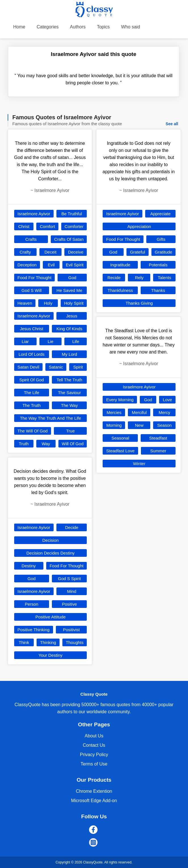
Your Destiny (51, 655)
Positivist (71, 630)
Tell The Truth (69, 380)
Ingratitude (120, 265)
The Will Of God (33, 431)
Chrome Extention (94, 791)
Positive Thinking (34, 630)
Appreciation (139, 226)
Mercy (165, 412)
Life (76, 341)
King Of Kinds (69, 329)
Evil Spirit (75, 265)
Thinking (48, 642)
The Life (31, 393)
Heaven (25, 303)
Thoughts (75, 642)
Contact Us (94, 745)
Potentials (158, 265)
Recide (114, 278)
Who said (131, 27)
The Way (69, 405)
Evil (51, 265)
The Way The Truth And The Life (50, 418)
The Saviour (69, 393)
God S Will (32, 290)
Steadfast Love (120, 451)
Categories (47, 27)
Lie (50, 341)
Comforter (74, 226)
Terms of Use (94, 764)
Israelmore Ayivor (34, 214)
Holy (48, 303)
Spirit (78, 367)
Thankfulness (120, 290)
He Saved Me (69, 290)
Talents (164, 278)
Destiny (29, 566)
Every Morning (120, 400)
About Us (94, 736)
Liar (25, 341)
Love (167, 400)
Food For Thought (35, 278)
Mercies (114, 412)
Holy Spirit (74, 303)
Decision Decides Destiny (50, 553)
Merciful (139, 412)
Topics (103, 27)
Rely (139, 278)
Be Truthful (72, 214)
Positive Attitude (51, 617)
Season (165, 425)
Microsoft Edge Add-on (94, 801)
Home (19, 27)
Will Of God (73, 444)
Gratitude (164, 252)
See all (172, 124)
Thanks (158, 290)
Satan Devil (28, 367)
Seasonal (120, 438)
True (70, 431)
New (139, 425)
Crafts (31, 239)
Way (46, 444)
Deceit (51, 252)
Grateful (137, 252)
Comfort (47, 226)
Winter (139, 464)
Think (24, 642)
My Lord (69, 354)
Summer (158, 451)
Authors (78, 27)
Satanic (56, 367)
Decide (72, 527)
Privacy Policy (94, 755)
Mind (72, 591)
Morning (114, 425)
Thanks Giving (139, 303)
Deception (27, 265)
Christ (24, 226)
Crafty (25, 252)
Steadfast (158, 438)
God (72, 278)
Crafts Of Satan (69, 239)
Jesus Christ (32, 329)
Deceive (76, 252)
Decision (50, 540)
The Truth (31, 405)
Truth (24, 444)
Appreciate (160, 214)
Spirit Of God (32, 380)
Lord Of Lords (31, 354)
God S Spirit (69, 579)
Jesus (72, 316)
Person (31, 604)
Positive (69, 604)
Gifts (161, 239)
